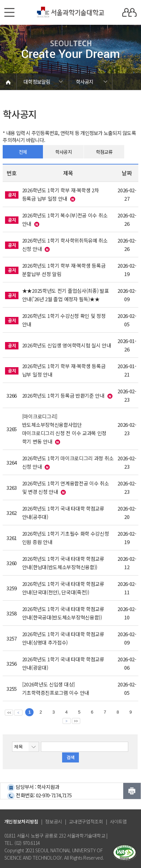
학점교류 (104, 152)
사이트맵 (118, 821)
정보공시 (54, 821)
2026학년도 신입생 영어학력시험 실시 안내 (67, 345)
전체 (23, 152)
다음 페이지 (67, 721)
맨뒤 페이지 (76, 721)
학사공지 (64, 152)
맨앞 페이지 (9, 712)
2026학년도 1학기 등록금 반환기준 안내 (63, 395)
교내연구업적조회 (86, 821)
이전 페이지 (18, 712)
